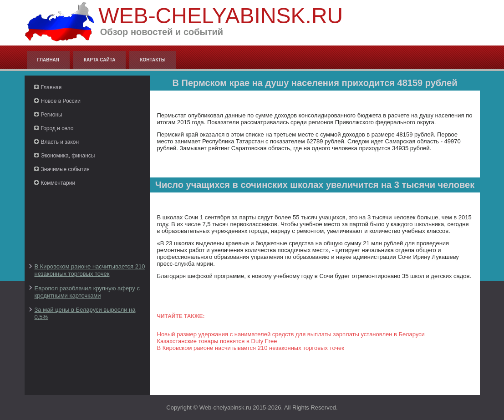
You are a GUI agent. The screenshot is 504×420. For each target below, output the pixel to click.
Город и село (57, 128)
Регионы (52, 115)
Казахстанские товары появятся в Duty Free (217, 341)
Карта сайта (99, 60)
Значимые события (65, 169)
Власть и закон (60, 142)
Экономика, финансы (68, 156)
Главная (48, 60)
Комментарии (58, 183)
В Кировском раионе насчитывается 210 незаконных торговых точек (90, 270)
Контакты (153, 60)
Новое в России (61, 101)
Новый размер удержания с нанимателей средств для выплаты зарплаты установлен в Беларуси (291, 334)
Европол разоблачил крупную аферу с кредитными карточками (87, 292)
